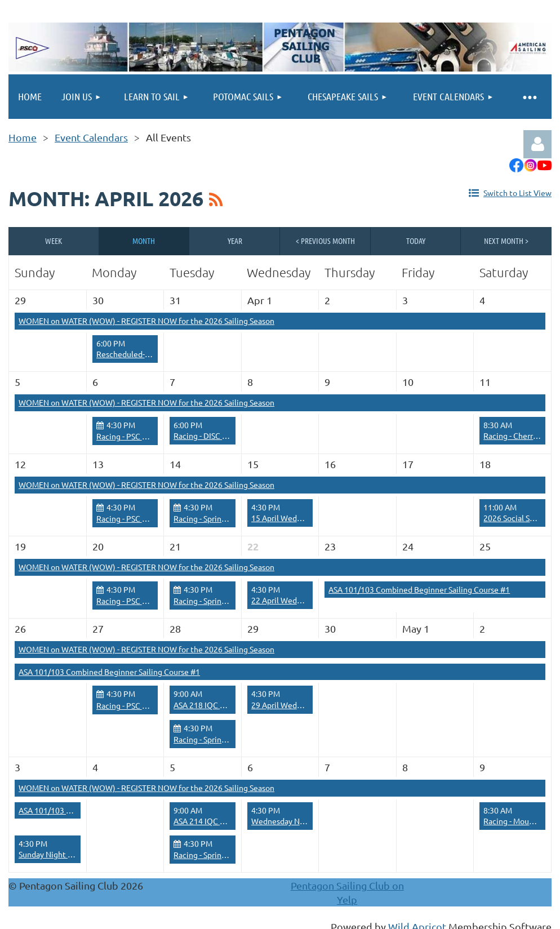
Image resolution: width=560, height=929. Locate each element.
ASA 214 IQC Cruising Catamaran (231, 821)
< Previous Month (325, 241)
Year (235, 241)
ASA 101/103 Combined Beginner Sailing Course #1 (419, 589)
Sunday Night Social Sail (61, 854)
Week (54, 241)
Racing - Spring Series (211, 518)
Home (23, 137)
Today (416, 241)
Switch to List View (517, 193)
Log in (537, 144)
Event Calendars (91, 137)
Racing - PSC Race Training (143, 436)
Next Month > (506, 241)
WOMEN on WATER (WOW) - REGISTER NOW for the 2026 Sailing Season (146, 321)
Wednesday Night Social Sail (301, 821)
